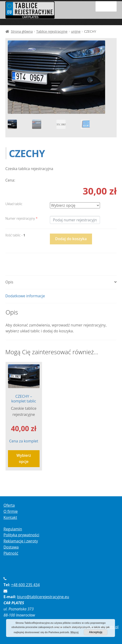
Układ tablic (14, 204)
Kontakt (10, 517)
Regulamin (13, 529)
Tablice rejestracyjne (52, 31)
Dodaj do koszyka (71, 239)
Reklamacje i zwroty (21, 541)
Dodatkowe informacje (25, 296)
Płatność (11, 553)
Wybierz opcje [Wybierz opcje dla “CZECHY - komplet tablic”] (24, 458)
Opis (9, 282)
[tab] (61, 282)
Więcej (75, 632)
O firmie (11, 511)
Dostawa (11, 547)
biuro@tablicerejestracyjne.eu (43, 597)
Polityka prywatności (21, 535)
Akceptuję (96, 632)
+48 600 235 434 (25, 585)
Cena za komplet (24, 404)
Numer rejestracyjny (22, 218)
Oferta (9, 505)
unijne (76, 31)
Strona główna (22, 31)
